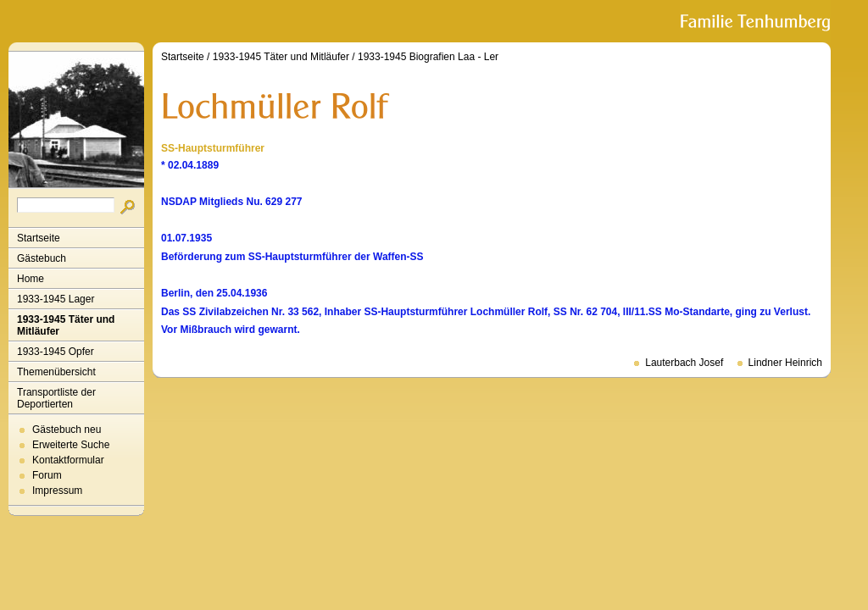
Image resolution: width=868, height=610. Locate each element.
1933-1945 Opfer (56, 352)
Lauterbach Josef (684, 363)
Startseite (39, 238)
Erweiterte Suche (71, 445)
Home (31, 279)
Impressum (57, 491)
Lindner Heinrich (785, 363)
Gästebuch (42, 258)
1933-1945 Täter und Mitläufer (66, 325)
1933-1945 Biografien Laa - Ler (428, 57)
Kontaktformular (68, 460)
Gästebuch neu (67, 430)
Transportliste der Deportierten (56, 398)
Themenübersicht (56, 372)
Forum (47, 475)
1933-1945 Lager (56, 299)
